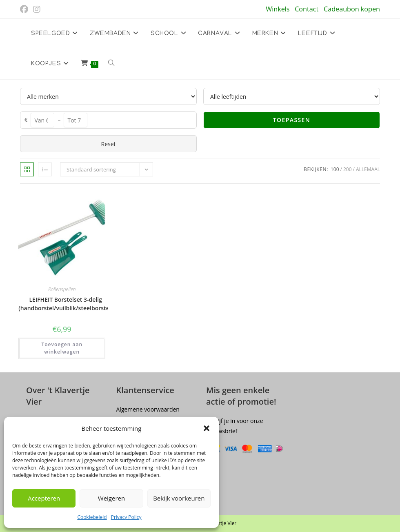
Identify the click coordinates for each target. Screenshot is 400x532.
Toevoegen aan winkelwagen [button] (62, 348)
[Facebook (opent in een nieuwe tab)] (25, 9)
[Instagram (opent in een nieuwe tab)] (37, 9)
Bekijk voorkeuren (179, 498)
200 (348, 169)
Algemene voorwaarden (148, 409)
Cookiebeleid (92, 517)
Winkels (278, 9)
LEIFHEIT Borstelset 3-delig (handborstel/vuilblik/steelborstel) (66, 304)
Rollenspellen (62, 289)
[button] (207, 428)
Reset (108, 144)
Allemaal (368, 169)
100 (335, 169)
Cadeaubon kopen (352, 9)
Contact (307, 9)
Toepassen (292, 120)
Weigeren (111, 498)
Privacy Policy (126, 517)
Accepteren (44, 498)
